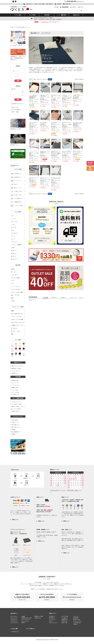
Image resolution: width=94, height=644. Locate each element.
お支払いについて (15, 422)
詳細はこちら (15, 520)
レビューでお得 (15, 390)
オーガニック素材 (15, 278)
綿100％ (13, 269)
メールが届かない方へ (15, 632)
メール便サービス (15, 395)
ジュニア (13, 219)
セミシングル (14, 222)
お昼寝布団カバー (65, 619)
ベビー (13, 216)
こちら (58, 21)
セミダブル (14, 227)
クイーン (13, 236)
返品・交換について (16, 427)
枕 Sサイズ (14, 250)
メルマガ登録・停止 (77, 623)
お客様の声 (75, 624)
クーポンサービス (15, 385)
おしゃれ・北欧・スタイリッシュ (17, 314)
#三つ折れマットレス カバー (17, 104)
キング (13, 239)
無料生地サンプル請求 (16, 368)
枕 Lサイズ (14, 256)
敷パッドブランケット (53, 623)
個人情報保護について (16, 432)
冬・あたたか (14, 328)
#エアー (13, 112)
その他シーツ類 (64, 623)
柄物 (12, 298)
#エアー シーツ (15, 107)
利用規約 (13, 434)
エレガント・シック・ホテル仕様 (17, 320)
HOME (12, 27)
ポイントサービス (15, 383)
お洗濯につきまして (16, 411)
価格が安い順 (39, 79)
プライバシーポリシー (26, 619)
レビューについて (14, 618)
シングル (13, 224)
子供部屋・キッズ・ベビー (17, 325)
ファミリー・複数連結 (16, 245)
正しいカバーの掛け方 (16, 409)
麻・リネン (14, 272)
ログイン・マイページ (77, 621)
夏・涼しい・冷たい (16, 331)
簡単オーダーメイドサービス (18, 366)
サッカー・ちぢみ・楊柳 (17, 292)
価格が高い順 (45, 79)
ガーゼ (13, 281)
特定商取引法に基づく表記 (27, 618)
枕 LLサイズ (14, 259)
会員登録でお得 (15, 380)
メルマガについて (14, 619)
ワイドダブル (14, 233)
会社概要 (13, 430)
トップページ (76, 616)
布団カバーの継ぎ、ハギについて (18, 407)
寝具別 (12, 311)
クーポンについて (14, 621)
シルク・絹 (14, 275)
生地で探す (47, 15)
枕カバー (51, 621)
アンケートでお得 (15, 392)
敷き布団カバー (24, 27)
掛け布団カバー (52, 616)
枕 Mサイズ (14, 253)
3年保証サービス (15, 373)
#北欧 (17, 112)
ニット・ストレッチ (16, 286)
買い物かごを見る (77, 619)
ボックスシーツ (52, 619)
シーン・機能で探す (62, 15)
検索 (18, 81)
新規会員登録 (76, 618)
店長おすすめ (76, 15)
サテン (13, 284)
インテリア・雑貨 (65, 616)
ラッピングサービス (16, 371)
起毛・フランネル (15, 295)
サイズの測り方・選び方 (17, 404)
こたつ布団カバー (65, 618)
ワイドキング (14, 242)
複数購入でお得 (15, 388)
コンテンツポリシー (25, 621)
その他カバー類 (64, 621)
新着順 (35, 79)
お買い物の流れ (15, 420)
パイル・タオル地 (15, 289)
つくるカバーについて (16, 402)
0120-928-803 (71, 1)
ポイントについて (14, 616)
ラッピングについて (14, 623)
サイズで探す (32, 15)
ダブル (13, 230)
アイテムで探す (18, 15)
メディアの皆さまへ (30, 629)
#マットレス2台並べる (16, 110)
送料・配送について (16, 425)
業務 (12, 334)
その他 (13, 248)
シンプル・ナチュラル (16, 317)
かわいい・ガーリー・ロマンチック (17, 322)
